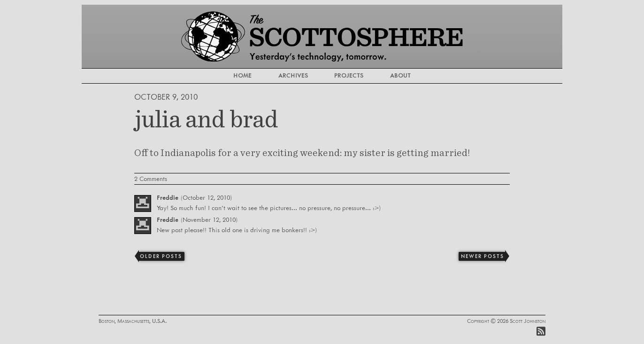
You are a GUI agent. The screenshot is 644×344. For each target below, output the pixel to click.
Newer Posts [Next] (482, 257)
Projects (353, 76)
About (412, 76)
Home (231, 76)
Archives (289, 76)
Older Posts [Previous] (161, 257)
